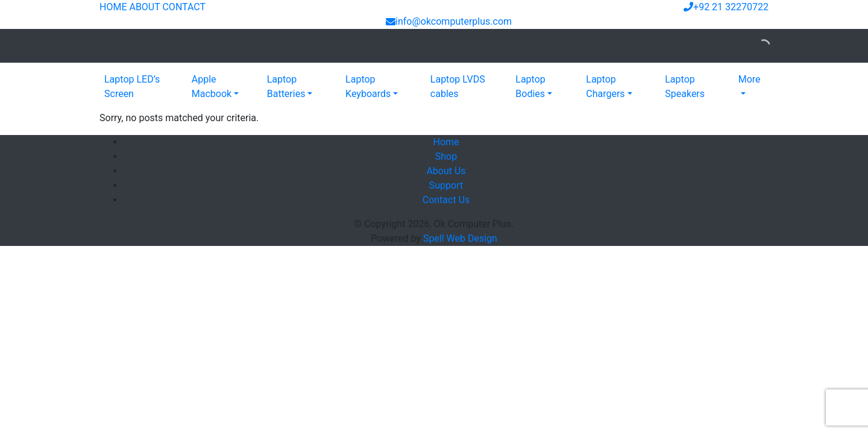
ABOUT (144, 7)
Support (446, 185)
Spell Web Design (460, 238)
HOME (113, 7)
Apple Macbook (212, 86)
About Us (446, 171)
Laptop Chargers (605, 86)
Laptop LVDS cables (458, 86)
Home (446, 142)
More (750, 79)
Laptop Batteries (286, 86)
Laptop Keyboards (368, 86)
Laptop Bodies (530, 86)
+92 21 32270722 (726, 7)
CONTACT (184, 7)
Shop (446, 156)
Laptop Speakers (685, 86)
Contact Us (446, 200)
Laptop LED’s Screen (132, 86)
